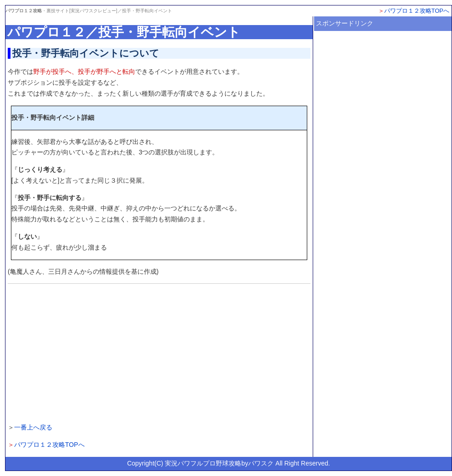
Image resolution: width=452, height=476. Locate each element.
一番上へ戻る (33, 427)
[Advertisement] (159, 352)
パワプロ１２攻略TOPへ (417, 11)
